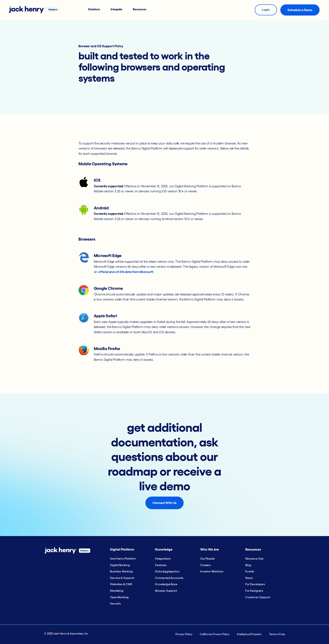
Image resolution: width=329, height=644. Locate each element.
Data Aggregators (167, 571)
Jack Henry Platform (123, 559)
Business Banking (121, 571)
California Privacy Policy (215, 634)
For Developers (255, 584)
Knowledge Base (166, 584)
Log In (266, 10)
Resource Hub (254, 559)
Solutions (94, 9)
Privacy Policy (184, 634)
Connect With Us (165, 503)
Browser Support (166, 591)
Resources (140, 9)
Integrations (163, 559)
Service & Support (122, 578)
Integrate (117, 9)
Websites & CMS (121, 584)
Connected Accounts (169, 578)
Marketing (117, 591)
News (249, 578)
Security (115, 603)
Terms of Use (277, 634)
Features (161, 565)
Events (250, 571)
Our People (207, 559)
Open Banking (119, 597)
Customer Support (258, 597)
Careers (206, 565)
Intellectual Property (249, 634)
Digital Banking (120, 565)
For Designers (254, 591)
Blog (248, 565)
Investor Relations (212, 571)
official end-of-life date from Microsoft (126, 272)
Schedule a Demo (300, 10)
